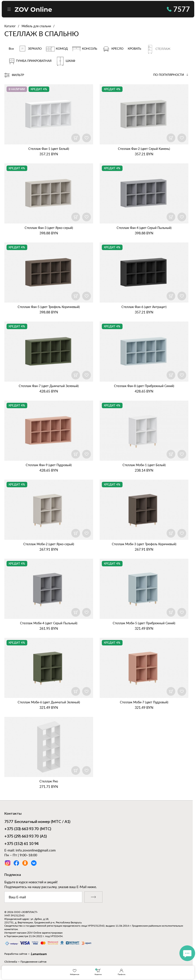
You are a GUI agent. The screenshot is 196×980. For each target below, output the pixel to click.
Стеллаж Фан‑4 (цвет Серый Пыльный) (144, 228)
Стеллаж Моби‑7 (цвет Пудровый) (144, 702)
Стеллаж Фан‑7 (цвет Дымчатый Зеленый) (49, 386)
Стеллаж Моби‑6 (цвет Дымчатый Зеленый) (49, 702)
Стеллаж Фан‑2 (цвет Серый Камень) (144, 149)
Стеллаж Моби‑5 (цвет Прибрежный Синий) (144, 623)
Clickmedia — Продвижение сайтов (25, 962)
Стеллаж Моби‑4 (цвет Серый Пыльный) (49, 623)
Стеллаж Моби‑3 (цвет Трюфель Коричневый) (144, 544)
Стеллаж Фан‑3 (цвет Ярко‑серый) (49, 228)
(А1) (26, 837)
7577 (178, 9)
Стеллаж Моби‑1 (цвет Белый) (144, 465)
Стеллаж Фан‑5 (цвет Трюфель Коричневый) (49, 307)
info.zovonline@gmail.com (36, 850)
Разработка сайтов (16, 954)
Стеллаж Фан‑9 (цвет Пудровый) (49, 465)
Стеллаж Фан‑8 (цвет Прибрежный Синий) (144, 386)
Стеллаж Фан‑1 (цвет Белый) (49, 149)
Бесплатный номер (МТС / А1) (37, 822)
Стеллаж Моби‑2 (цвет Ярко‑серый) (49, 544)
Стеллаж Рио (49, 781)
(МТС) (28, 829)
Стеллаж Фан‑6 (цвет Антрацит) (144, 307)
